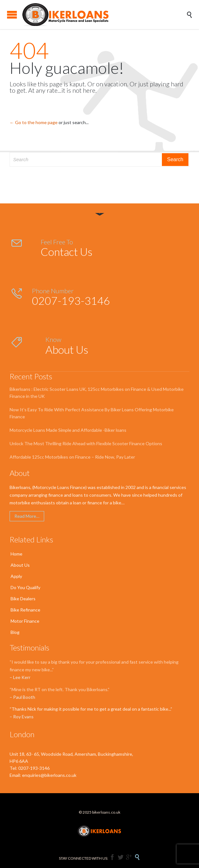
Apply (16, 576)
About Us (20, 565)
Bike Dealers (23, 599)
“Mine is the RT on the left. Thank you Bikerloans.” (60, 689)
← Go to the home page (34, 122)
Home (16, 554)
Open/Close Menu (12, 15)
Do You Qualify (25, 587)
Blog (15, 632)
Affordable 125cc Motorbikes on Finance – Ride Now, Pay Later (72, 457)
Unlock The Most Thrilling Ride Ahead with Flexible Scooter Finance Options (86, 443)
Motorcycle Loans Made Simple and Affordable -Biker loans (68, 430)
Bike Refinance (25, 610)
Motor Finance (25, 621)
